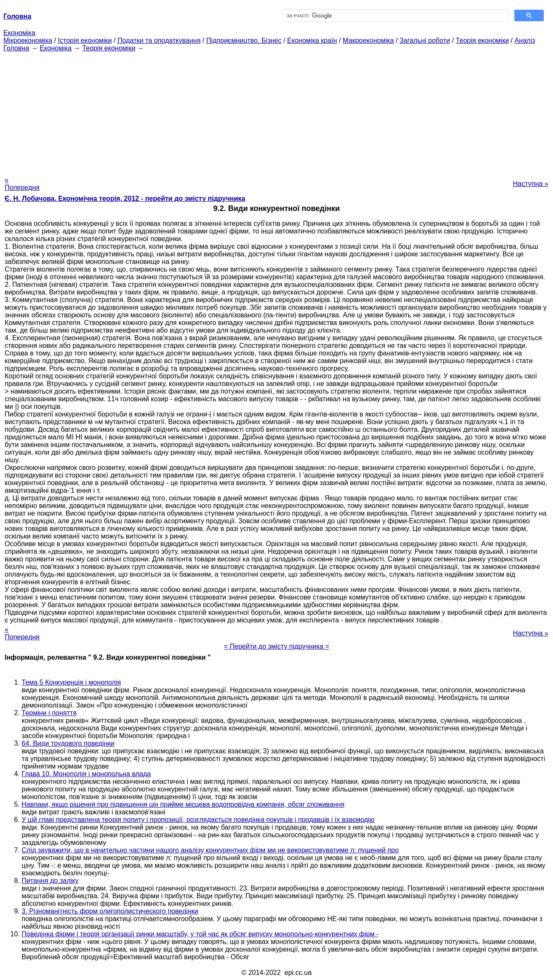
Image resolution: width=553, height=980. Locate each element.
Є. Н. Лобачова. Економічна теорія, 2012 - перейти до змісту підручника (125, 198)
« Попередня (22, 184)
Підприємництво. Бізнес (244, 40)
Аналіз (525, 40)
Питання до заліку (50, 881)
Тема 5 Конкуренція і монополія (71, 682)
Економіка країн (312, 40)
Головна (16, 48)
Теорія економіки (482, 40)
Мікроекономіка (28, 40)
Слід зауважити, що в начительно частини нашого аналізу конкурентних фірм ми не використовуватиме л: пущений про (210, 850)
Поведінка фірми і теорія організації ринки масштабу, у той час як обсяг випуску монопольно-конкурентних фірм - (200, 934)
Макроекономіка (368, 40)
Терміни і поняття (49, 713)
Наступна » (531, 184)
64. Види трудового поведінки (68, 743)
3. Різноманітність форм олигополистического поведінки (110, 911)
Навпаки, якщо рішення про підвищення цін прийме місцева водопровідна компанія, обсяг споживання (183, 804)
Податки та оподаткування (159, 40)
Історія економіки (85, 40)
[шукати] (395, 16)
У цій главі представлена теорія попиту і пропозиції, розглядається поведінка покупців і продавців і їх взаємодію (198, 820)
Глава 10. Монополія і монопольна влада (86, 774)
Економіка (19, 33)
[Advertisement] (277, 111)
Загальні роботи (425, 40)
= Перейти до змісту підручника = (276, 646)
